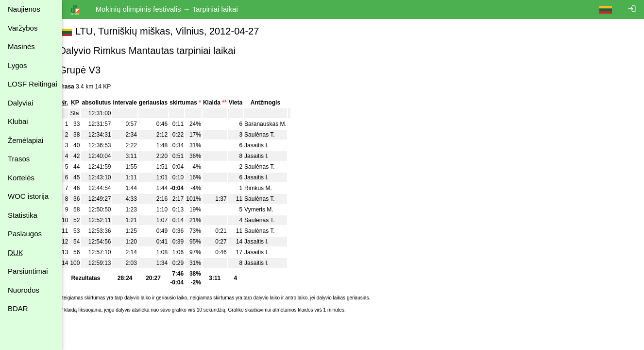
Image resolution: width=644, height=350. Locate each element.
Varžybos (23, 28)
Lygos (17, 65)
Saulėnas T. (271, 135)
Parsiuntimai (28, 271)
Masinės (21, 46)
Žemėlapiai (25, 140)
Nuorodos (24, 290)
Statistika (23, 215)
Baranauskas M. (277, 124)
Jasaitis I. (268, 145)
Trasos (19, 159)
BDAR (18, 308)
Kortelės (21, 178)
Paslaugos (25, 234)
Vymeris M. (270, 210)
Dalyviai (21, 103)
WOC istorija (28, 196)
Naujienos (24, 9)
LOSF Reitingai (33, 84)
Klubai (18, 121)
